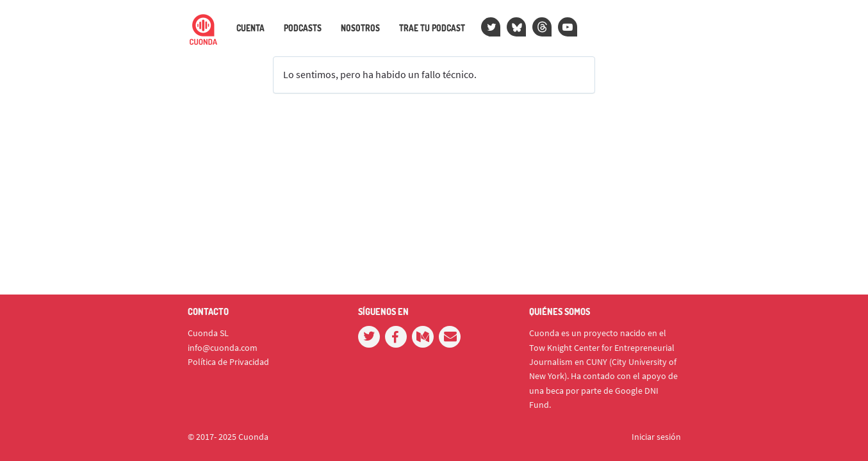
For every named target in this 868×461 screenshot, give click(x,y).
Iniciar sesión (656, 437)
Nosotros (360, 28)
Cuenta (250, 28)
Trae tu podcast (432, 28)
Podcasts (303, 28)
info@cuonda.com (223, 348)
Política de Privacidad (228, 362)
